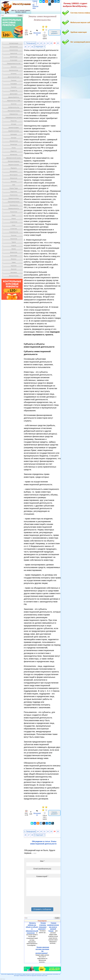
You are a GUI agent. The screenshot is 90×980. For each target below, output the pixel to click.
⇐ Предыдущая (30, 43)
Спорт (14, 225)
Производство (14, 205)
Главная (35, 1)
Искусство (14, 121)
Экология (14, 269)
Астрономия (14, 60)
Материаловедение (14, 161)
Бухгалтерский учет (14, 77)
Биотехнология (14, 70)
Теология (14, 235)
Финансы (14, 259)
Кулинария (14, 134)
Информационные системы (14, 117)
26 (25, 47)
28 (32, 47)
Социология (14, 222)
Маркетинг (14, 151)
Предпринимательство (14, 64)
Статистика (14, 229)
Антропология (14, 50)
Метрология (14, 178)
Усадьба (14, 246)
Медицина (14, 168)
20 (41, 43)
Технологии (14, 239)
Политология (14, 195)
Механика (14, 181)
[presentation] (42, 902)
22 (48, 43)
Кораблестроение (14, 131)
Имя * (42, 861)
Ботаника (14, 74)
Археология (14, 53)
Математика (14, 155)
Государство (14, 90)
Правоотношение (14, 198)
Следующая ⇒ (40, 47)
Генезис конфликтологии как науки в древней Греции (53, 927)
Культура (14, 138)
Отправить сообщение (42, 909)
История (14, 124)
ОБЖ (14, 185)
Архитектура (14, 57)
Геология (14, 87)
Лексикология (14, 141)
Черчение (14, 266)
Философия (14, 256)
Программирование (14, 202)
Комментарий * (42, 876)
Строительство (14, 232)
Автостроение (14, 47)
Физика (14, 249)
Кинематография (14, 128)
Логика (14, 148)
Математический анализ (14, 158)
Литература (14, 144)
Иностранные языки (14, 111)
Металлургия (14, 175)
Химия (14, 262)
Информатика (14, 114)
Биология (14, 67)
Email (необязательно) (42, 869)
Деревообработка (14, 97)
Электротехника (14, 276)
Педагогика (14, 192)
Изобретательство (14, 107)
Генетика (14, 80)
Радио (14, 215)
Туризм (14, 242)
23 (51, 43)
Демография (14, 94)
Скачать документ (54, 33)
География (14, 84)
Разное (14, 219)
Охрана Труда (14, 188)
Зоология (14, 104)
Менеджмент (14, 171)
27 (29, 47)
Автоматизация (14, 43)
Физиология (14, 252)
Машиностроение (14, 165)
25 (58, 43)
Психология (14, 212)
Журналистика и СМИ (14, 101)
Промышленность (14, 208)
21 (45, 43)
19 (38, 43)
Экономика (14, 272)
